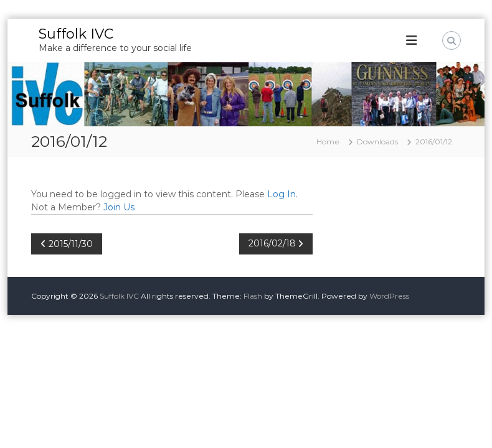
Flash (253, 296)
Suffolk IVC (76, 34)
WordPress (389, 296)
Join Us (119, 207)
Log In (281, 194)
